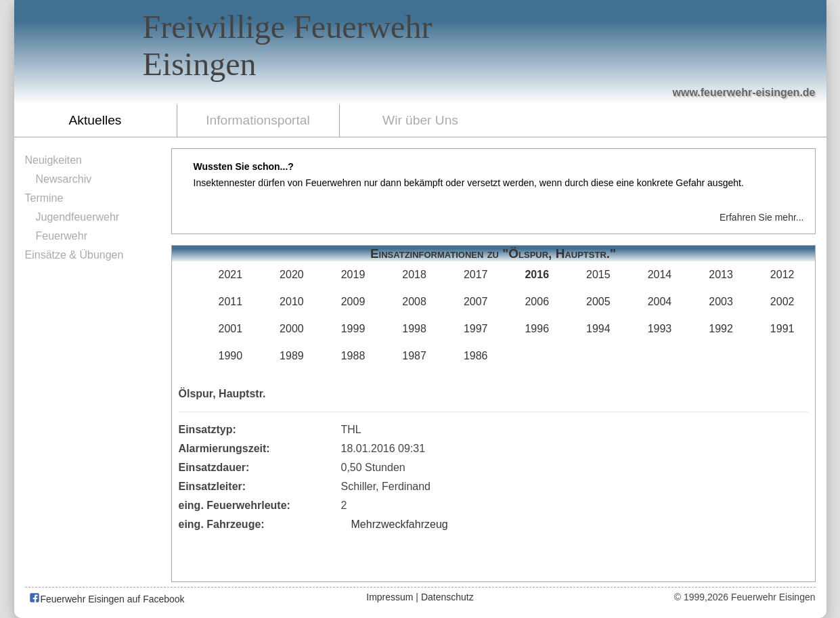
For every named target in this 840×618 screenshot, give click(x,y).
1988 (353, 356)
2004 (660, 302)
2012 (782, 274)
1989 (292, 356)
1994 (598, 329)
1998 (414, 329)
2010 (292, 302)
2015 (598, 274)
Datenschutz (447, 597)
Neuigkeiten (54, 160)
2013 (721, 274)
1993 (660, 329)
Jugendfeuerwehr (78, 217)
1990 (231, 356)
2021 (231, 274)
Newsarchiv (64, 179)
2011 (231, 302)
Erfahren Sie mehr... (762, 217)
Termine (44, 198)
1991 (782, 329)
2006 (537, 302)
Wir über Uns (420, 120)
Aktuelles (95, 120)
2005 (598, 302)
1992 (721, 329)
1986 (476, 356)
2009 (353, 302)
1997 (476, 329)
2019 (353, 274)
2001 (231, 329)
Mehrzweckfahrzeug (400, 524)
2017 (476, 274)
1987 (414, 356)
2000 (292, 329)
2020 (292, 274)
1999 (353, 329)
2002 (782, 302)
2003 (721, 302)
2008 (414, 302)
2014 (660, 274)
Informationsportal (258, 120)
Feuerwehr (62, 236)
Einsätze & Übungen (74, 255)
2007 (476, 302)
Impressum (390, 597)
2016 (537, 274)
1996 (537, 329)
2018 (414, 274)
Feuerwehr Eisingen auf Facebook (107, 599)
